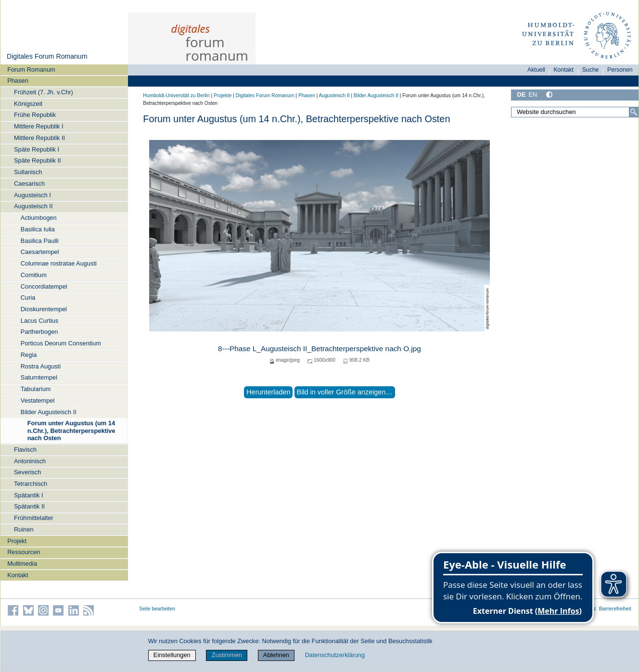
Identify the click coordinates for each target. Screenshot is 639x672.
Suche (591, 70)
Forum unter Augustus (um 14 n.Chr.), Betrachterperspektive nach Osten (71, 431)
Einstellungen (172, 655)
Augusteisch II (33, 206)
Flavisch (25, 450)
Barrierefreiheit (615, 609)
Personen (620, 70)
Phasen (18, 81)
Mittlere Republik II (39, 138)
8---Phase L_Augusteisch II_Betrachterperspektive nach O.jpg (319, 349)
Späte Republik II (37, 160)
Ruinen (24, 529)
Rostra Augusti (41, 366)
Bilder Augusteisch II (49, 412)
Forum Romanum (31, 70)
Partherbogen (39, 332)
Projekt (17, 541)
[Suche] (634, 112)
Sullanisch (28, 172)
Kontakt (18, 575)
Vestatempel (38, 400)
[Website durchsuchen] (575, 112)
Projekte (223, 95)
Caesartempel (40, 252)
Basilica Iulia (38, 229)
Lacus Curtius (39, 321)
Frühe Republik (35, 115)
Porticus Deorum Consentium (61, 343)
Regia (29, 355)
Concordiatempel (44, 286)
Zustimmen (227, 655)
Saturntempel (39, 377)
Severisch (27, 472)
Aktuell (536, 70)
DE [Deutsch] (521, 95)
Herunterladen (268, 392)
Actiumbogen (39, 218)
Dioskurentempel (44, 309)
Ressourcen (24, 552)
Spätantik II (29, 506)
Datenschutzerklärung (335, 655)
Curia (28, 298)
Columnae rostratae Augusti (59, 263)
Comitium (34, 275)
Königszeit (28, 104)
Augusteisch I (32, 195)
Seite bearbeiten (157, 609)
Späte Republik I (37, 149)
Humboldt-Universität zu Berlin (176, 95)
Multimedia (22, 564)
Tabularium (36, 389)
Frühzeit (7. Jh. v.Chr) (44, 92)
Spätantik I (28, 495)
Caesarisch (29, 184)
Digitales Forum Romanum (47, 56)
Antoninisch (30, 461)
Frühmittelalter (34, 518)
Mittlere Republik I (38, 126)
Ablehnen (276, 655)
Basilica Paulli (40, 241)
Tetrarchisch (31, 484)
